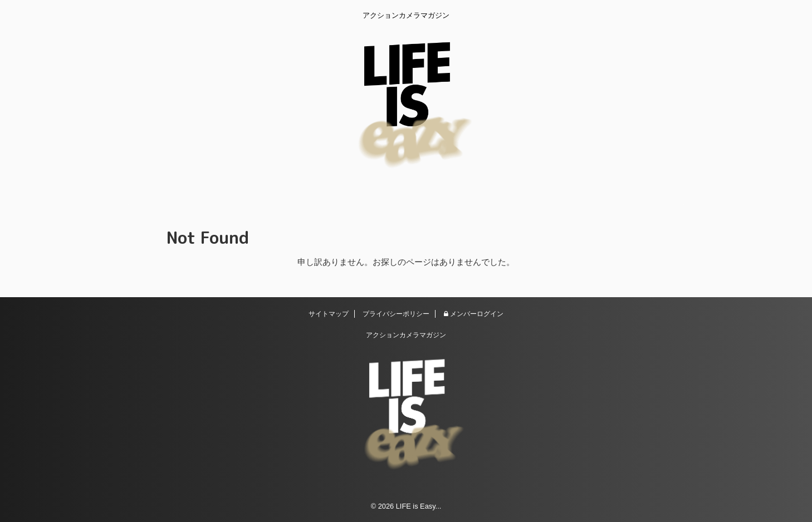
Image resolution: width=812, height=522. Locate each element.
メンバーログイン (474, 314)
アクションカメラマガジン (406, 335)
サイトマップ (329, 314)
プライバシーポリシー (396, 314)
